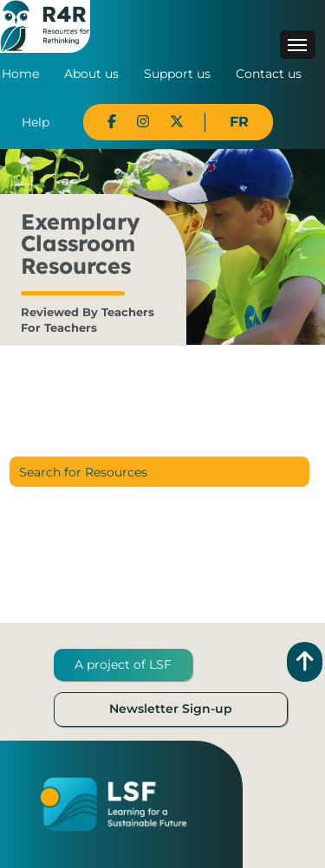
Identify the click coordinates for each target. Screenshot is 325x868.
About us (91, 74)
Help (36, 122)
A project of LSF (123, 664)
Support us (177, 74)
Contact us (269, 74)
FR (239, 122)
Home (20, 74)
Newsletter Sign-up (171, 709)
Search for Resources (83, 472)
